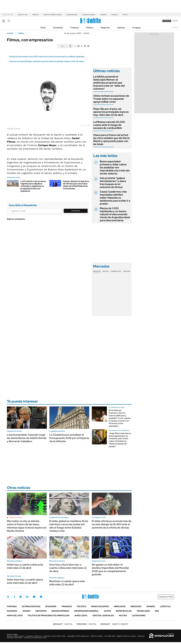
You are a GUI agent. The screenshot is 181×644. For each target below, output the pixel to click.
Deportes (41, 611)
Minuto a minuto (16, 517)
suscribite (167, 21)
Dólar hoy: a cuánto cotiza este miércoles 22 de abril (25, 566)
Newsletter (175, 27)
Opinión (121, 28)
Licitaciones (139, 615)
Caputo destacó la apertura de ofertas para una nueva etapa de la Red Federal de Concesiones (76, 185)
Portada (12, 606)
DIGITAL (63, 624)
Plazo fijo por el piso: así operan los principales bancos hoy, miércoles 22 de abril (111, 112)
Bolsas (106, 271)
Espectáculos (124, 611)
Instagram (21, 597)
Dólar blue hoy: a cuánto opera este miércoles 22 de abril (25, 581)
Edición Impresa (60, 611)
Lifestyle (165, 606)
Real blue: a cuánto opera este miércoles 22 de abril (67, 583)
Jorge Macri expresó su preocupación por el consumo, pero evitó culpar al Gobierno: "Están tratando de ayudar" (120, 440)
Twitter (8, 597)
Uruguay (136, 28)
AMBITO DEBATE (114, 624)
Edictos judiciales (103, 615)
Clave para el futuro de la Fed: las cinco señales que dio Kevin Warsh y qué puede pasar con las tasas (111, 140)
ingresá (175, 21)
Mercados (120, 606)
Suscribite (76, 211)
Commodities (116, 271)
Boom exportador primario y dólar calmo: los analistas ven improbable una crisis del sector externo (115, 167)
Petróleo (115, 15)
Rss (157, 611)
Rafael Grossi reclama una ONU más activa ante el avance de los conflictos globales (47, 57)
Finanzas (74, 28)
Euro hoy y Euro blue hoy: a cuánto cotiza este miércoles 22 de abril (68, 568)
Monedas (97, 271)
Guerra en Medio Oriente (53, 15)
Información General (87, 611)
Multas (123, 615)
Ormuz (125, 15)
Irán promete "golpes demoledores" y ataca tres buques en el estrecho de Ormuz (113, 183)
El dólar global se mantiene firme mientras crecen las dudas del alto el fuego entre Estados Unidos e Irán (69, 526)
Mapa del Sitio (15, 615)
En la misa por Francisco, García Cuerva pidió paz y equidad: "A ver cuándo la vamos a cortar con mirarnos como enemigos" (120, 418)
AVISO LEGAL (81, 615)
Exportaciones (72, 15)
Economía (58, 28)
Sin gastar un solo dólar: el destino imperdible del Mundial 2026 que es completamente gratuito (110, 570)
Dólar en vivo (23, 15)
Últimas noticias (31, 606)
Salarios (103, 15)
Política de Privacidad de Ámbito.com (49, 615)
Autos (107, 611)
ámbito (10, 33)
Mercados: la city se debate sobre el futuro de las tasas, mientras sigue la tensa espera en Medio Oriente (27, 526)
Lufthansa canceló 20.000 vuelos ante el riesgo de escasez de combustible (109, 125)
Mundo (27, 611)
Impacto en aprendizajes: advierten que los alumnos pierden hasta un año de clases (47, 61)
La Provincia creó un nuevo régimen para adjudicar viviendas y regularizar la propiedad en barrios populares (33, 186)
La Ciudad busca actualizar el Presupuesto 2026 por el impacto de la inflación (69, 438)
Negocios (105, 28)
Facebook (14, 597)
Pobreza (35, 15)
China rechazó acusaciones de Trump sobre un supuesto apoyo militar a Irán (111, 99)
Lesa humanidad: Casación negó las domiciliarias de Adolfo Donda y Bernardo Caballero (27, 438)
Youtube (34, 597)
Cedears (127, 271)
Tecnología (143, 611)
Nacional (12, 611)
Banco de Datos (100, 606)
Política (90, 28)
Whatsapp (41, 597)
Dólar (43, 28)
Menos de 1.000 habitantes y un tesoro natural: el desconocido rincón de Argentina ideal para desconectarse (115, 214)
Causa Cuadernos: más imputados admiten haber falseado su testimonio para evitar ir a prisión (115, 198)
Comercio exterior (89, 15)
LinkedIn (27, 597)
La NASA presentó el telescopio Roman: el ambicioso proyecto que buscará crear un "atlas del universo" (109, 83)
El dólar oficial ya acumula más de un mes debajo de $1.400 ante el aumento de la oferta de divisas (112, 524)
